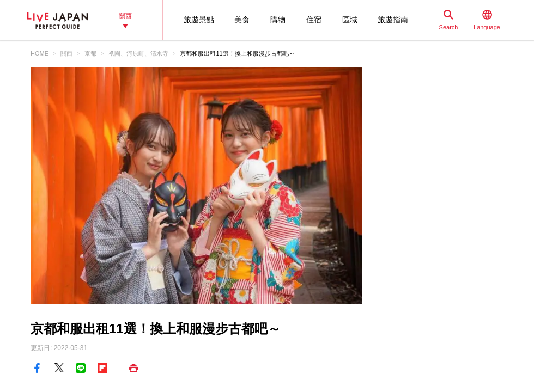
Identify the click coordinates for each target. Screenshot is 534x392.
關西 (66, 53)
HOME (40, 53)
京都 (90, 53)
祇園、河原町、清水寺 (138, 53)
